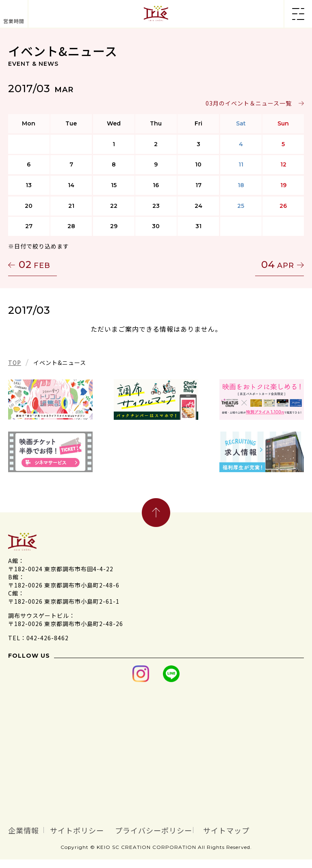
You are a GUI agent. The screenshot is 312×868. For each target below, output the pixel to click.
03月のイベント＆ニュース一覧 (249, 103)
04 (278, 265)
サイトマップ (42, 839)
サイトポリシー (104, 829)
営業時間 (14, 21)
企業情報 (31, 829)
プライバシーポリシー (212, 829)
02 (35, 265)
